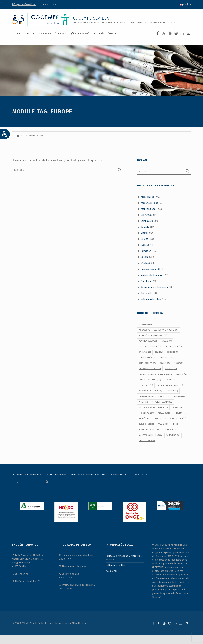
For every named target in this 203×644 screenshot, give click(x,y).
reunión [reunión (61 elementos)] (144, 419)
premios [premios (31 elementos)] (177, 407)
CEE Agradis (147, 215)
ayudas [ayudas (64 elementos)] (167, 341)
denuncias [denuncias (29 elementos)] (171, 369)
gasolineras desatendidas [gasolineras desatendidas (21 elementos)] (170, 385)
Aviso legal (111, 571)
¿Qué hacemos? (80, 33)
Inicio (18, 33)
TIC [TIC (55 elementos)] (176, 424)
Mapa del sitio (143, 474)
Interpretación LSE (150, 269)
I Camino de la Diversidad (28, 474)
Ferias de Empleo (57, 474)
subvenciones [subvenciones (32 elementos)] (147, 424)
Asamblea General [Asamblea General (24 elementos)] (149, 341)
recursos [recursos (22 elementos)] (181, 413)
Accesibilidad (147, 197)
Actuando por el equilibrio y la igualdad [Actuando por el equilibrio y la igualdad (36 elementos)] (159, 330)
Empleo (145, 233)
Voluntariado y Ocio (151, 299)
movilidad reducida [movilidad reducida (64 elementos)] (162, 402)
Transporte (146, 293)
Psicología (146, 281)
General (145, 257)
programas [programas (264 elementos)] (146, 413)
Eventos (145, 245)
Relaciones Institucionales (154, 287)
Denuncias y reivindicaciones (89, 474)
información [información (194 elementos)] (147, 396)
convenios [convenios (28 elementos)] (166, 358)
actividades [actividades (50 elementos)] (146, 324)
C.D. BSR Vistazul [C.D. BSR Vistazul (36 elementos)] (174, 347)
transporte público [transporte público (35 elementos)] (149, 430)
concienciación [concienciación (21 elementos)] (147, 358)
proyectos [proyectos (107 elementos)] (164, 413)
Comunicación (148, 221)
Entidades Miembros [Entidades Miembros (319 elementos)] (150, 380)
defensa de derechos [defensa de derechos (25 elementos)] (150, 369)
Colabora (113, 33)
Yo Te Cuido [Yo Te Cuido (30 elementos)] (173, 435)
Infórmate (98, 33)
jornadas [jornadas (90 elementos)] (164, 396)
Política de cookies (115, 565)
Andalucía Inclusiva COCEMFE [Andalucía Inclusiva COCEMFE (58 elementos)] (153, 335)
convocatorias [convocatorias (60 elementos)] (147, 363)
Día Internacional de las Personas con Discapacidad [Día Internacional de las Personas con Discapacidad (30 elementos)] (163, 374)
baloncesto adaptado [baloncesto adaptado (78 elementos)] (150, 347)
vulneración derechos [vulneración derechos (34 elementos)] (151, 435)
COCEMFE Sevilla (91, 18)
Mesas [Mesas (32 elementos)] (143, 402)
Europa (144, 239)
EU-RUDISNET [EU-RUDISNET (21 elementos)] (146, 385)
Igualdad (145, 263)
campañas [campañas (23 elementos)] (145, 352)
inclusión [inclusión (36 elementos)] (172, 391)
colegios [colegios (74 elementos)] (173, 352)
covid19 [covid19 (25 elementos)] (165, 363)
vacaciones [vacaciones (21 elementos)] (170, 430)
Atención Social (148, 209)
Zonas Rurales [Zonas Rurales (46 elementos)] (147, 441)
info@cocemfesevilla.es (24, 4)
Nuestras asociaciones (38, 33)
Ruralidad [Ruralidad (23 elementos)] (160, 419)
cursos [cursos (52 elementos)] (178, 363)
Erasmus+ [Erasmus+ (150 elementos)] (171, 380)
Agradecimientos (120, 474)
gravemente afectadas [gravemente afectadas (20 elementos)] (151, 391)
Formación (146, 251)
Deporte (145, 227)
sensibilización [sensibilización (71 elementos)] (178, 419)
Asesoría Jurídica (149, 203)
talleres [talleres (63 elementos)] (164, 424)
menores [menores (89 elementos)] (180, 396)
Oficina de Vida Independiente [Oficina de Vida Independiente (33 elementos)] (153, 407)
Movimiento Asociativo (152, 275)
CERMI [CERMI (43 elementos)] (159, 352)
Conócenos (61, 33)
